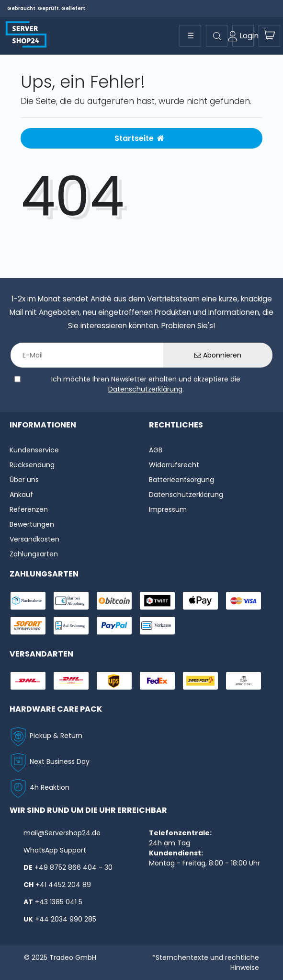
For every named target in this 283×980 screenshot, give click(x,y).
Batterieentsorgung (181, 480)
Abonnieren (218, 355)
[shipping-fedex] (157, 681)
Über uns (24, 480)
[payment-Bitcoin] (114, 601)
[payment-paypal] (114, 626)
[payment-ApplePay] (200, 601)
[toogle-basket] (269, 36)
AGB (156, 450)
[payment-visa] (243, 601)
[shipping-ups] (114, 681)
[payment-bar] (71, 601)
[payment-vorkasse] (157, 626)
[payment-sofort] (28, 626)
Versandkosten (34, 539)
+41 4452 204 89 (63, 885)
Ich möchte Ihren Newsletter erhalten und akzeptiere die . (146, 384)
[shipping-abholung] (243, 681)
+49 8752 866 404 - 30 (74, 867)
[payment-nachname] (28, 601)
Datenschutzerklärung (145, 389)
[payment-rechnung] (71, 626)
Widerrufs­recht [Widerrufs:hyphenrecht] (174, 465)
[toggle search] (217, 36)
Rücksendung (32, 465)
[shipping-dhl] (28, 681)
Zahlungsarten (34, 554)
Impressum (168, 509)
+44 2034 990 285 (66, 919)
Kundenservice (34, 450)
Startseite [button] (139, 138)
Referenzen (29, 509)
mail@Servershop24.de (62, 833)
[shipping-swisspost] (200, 681)
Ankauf (21, 495)
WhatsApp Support (55, 850)
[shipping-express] (71, 681)
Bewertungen (32, 524)
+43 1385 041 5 (59, 902)
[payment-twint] (157, 601)
